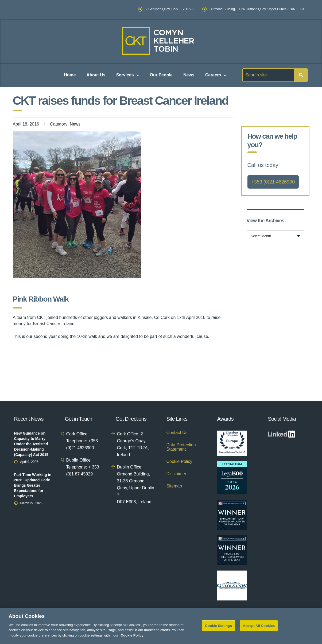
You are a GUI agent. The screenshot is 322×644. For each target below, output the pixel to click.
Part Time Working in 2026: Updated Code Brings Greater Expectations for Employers (33, 485)
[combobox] (275, 236)
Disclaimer (176, 474)
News (189, 75)
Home (70, 75)
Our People (161, 75)
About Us (96, 75)
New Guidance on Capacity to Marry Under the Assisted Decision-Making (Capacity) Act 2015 (31, 444)
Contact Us (177, 433)
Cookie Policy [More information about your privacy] (132, 640)
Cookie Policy (179, 462)
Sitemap (174, 486)
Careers (216, 75)
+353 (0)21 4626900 (273, 182)
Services (128, 75)
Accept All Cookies (259, 631)
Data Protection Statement (181, 447)
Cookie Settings (219, 631)
